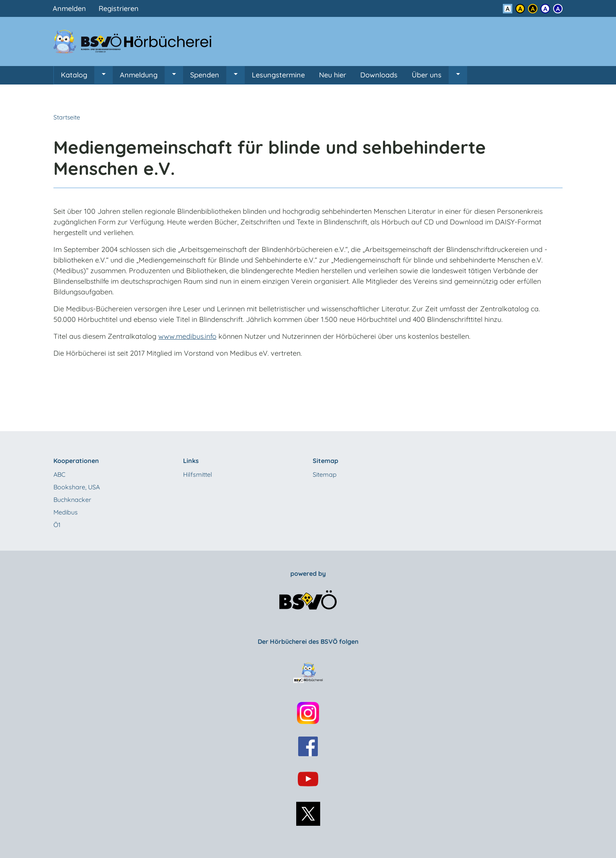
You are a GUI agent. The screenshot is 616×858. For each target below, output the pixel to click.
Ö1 (57, 525)
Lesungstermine (278, 75)
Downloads (379, 75)
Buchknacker (72, 500)
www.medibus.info (187, 336)
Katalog (74, 75)
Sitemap (325, 474)
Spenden (205, 75)
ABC (59, 474)
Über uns (427, 75)
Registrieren (119, 8)
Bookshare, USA (77, 487)
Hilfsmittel (198, 474)
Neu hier (333, 75)
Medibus (66, 512)
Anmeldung (139, 75)
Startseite (67, 117)
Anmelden (69, 8)
